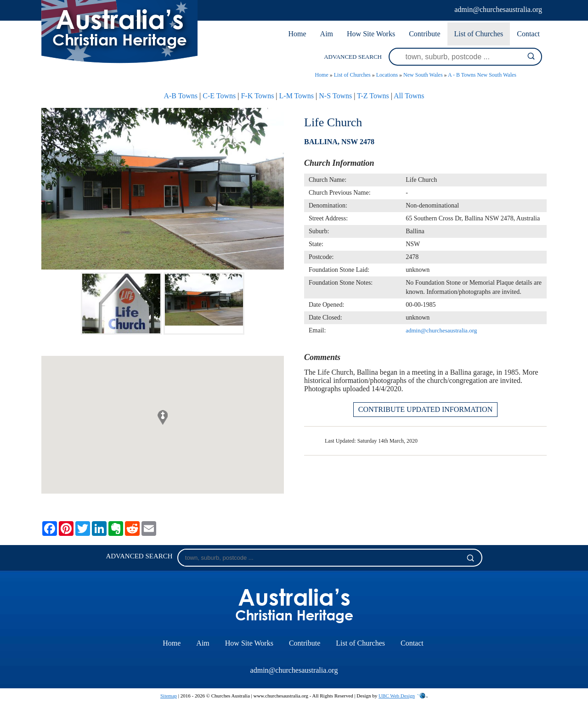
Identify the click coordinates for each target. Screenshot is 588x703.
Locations (387, 75)
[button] (163, 417)
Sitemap (169, 696)
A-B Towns (181, 96)
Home (297, 34)
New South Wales (423, 75)
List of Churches (479, 34)
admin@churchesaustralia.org (498, 9)
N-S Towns (335, 96)
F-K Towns (257, 96)
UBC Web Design (397, 696)
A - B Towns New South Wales (482, 75)
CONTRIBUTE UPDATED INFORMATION (425, 409)
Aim (327, 34)
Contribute (424, 34)
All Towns (409, 96)
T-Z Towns (373, 96)
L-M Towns (297, 96)
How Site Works (371, 34)
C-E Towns (219, 96)
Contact (528, 34)
